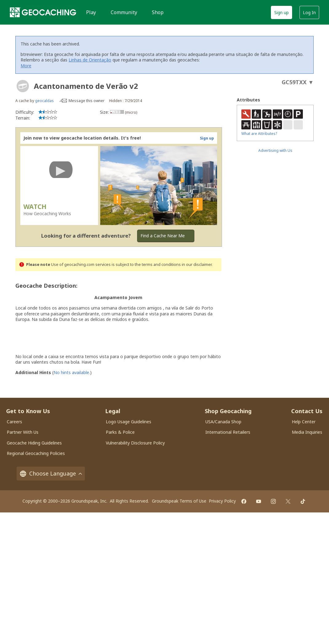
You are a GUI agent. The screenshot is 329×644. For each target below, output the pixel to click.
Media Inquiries (307, 432)
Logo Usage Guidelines (129, 422)
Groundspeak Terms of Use (179, 501)
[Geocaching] (43, 12)
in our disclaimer (197, 265)
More (26, 66)
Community (124, 12)
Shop (158, 12)
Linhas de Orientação (90, 60)
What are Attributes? (259, 134)
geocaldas (44, 101)
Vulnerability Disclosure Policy (135, 443)
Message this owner (87, 101)
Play (91, 12)
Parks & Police (120, 432)
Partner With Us (23, 432)
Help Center (304, 422)
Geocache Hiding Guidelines (34, 443)
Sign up (281, 12)
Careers (14, 422)
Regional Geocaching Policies (36, 453)
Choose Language (51, 474)
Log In (309, 12)
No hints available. (72, 372)
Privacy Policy (222, 501)
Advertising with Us (275, 150)
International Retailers (228, 432)
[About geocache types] (23, 86)
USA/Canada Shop (223, 422)
